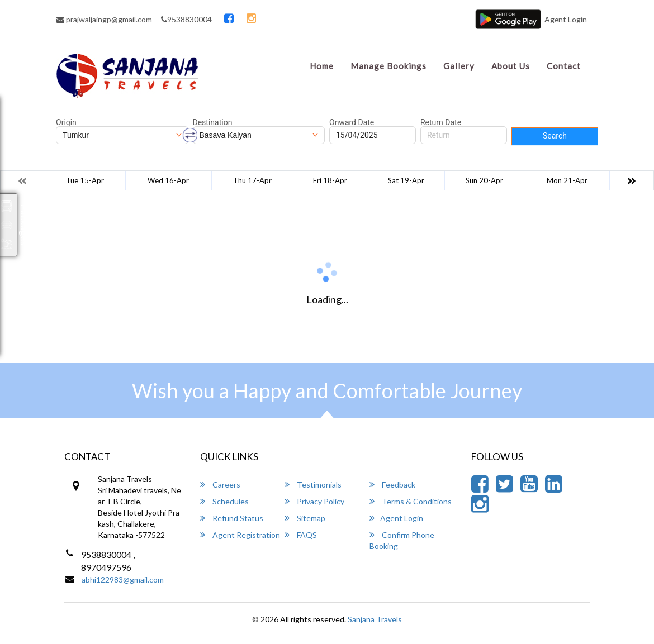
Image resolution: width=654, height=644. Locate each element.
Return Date (441, 122)
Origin (66, 122)
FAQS (301, 535)
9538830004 (186, 19)
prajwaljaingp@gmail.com (104, 19)
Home (322, 66)
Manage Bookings (388, 66)
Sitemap (305, 518)
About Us (511, 66)
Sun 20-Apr (484, 180)
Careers (220, 485)
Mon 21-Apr (567, 180)
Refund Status (232, 518)
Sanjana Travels (375, 619)
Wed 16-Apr (168, 180)
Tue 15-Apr (85, 180)
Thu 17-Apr (252, 180)
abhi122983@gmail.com (123, 579)
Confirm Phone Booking (402, 540)
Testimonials (313, 485)
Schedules (224, 501)
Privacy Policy (314, 501)
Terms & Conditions (411, 501)
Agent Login (565, 19)
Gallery (459, 66)
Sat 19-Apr (406, 180)
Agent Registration (240, 535)
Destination (213, 122)
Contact (564, 66)
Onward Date (352, 122)
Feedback (392, 485)
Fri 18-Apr (330, 180)
